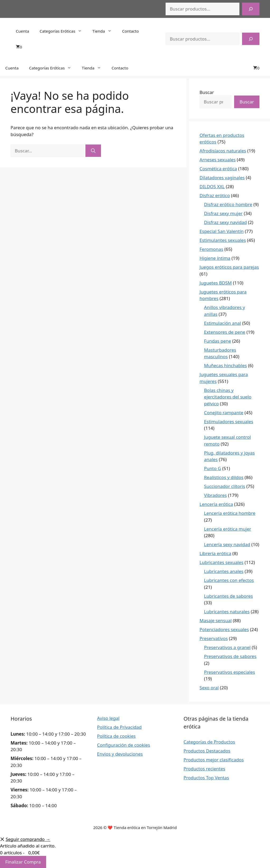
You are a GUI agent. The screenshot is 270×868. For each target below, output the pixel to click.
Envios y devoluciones (120, 754)
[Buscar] (251, 9)
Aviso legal (108, 718)
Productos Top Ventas (206, 778)
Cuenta (22, 31)
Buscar (207, 92)
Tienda (105, 31)
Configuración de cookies (124, 745)
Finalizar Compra (23, 862)
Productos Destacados (207, 751)
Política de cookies (116, 736)
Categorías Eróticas (63, 31)
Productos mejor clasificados (214, 760)
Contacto (130, 31)
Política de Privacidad (119, 727)
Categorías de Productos (209, 742)
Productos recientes (204, 769)
